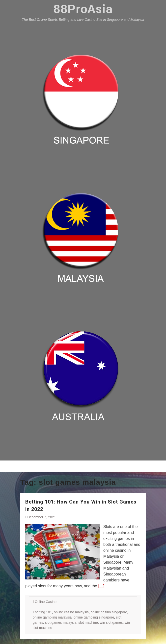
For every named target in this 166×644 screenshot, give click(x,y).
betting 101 (43, 612)
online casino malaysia (71, 612)
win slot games (111, 622)
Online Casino (46, 602)
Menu (83, 466)
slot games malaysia (61, 622)
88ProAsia (83, 9)
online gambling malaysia (52, 617)
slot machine (88, 622)
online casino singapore (109, 612)
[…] (101, 586)
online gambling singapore (94, 617)
